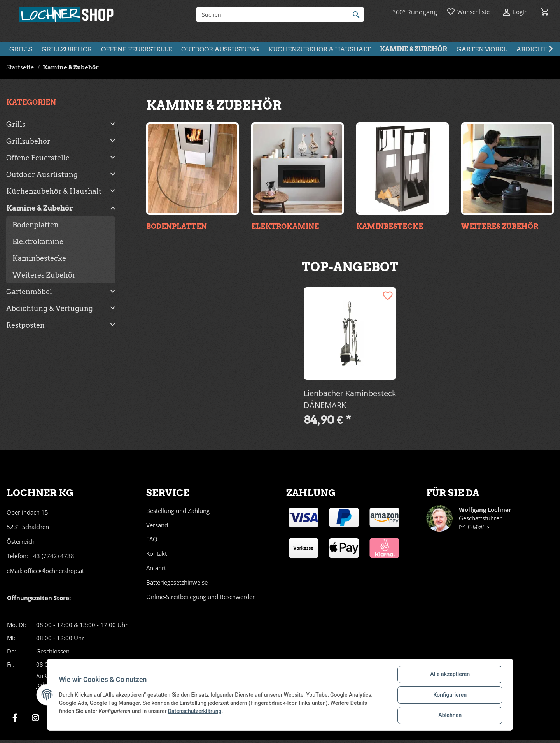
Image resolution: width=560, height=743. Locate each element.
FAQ (152, 539)
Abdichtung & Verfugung (50, 308)
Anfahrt (156, 568)
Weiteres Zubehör (500, 226)
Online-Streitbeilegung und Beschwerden (201, 597)
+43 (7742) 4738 (52, 556)
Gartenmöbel (29, 292)
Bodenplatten (177, 226)
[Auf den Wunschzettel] (388, 296)
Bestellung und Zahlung (178, 511)
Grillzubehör (28, 141)
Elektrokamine (285, 226)
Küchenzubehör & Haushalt (54, 191)
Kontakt (157, 553)
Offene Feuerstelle (38, 158)
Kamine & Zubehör (40, 208)
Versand (157, 525)
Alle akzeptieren (449, 675)
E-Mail (475, 527)
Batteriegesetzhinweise (177, 582)
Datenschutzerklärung (195, 711)
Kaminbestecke (390, 226)
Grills (16, 124)
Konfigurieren (449, 695)
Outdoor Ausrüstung (42, 175)
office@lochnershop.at (54, 571)
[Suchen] (274, 15)
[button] (61, 124)
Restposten (25, 325)
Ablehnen (449, 715)
